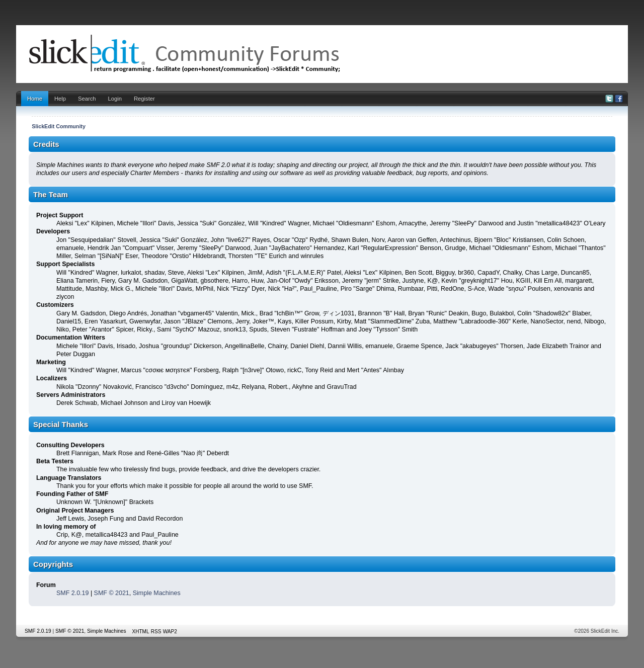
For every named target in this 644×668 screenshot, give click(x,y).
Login (115, 99)
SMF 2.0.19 (72, 593)
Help (60, 99)
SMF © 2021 (112, 593)
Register (144, 99)
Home (35, 99)
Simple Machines (157, 593)
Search (87, 99)
